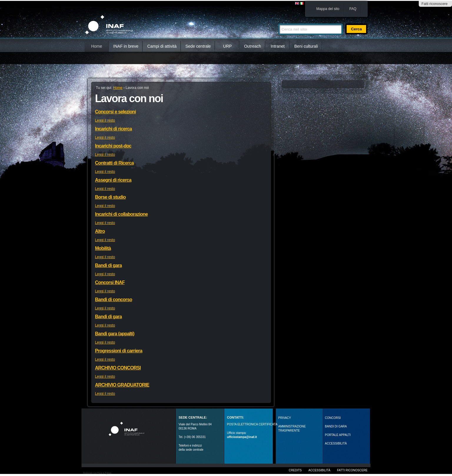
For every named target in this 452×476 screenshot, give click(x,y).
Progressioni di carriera (119, 351)
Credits (295, 470)
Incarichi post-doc (113, 146)
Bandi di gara (108, 265)
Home (97, 46)
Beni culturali (306, 46)
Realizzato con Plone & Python (97, 473)
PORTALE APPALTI (338, 435)
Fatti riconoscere (434, 4)
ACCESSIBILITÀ (336, 443)
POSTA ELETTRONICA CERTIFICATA (252, 424)
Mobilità (103, 248)
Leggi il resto (105, 120)
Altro (100, 231)
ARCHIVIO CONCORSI (118, 368)
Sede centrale (198, 46)
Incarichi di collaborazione (121, 214)
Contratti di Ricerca (114, 163)
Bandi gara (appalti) (115, 334)
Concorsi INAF (110, 282)
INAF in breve (126, 46)
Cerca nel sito (278, 21)
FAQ (353, 9)
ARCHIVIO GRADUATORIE (122, 385)
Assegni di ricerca (113, 180)
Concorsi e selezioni (116, 112)
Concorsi (333, 418)
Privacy (285, 418)
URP (227, 46)
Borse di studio (110, 197)
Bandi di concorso (114, 300)
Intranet (278, 46)
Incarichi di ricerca (113, 129)
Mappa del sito (328, 9)
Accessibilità (319, 470)
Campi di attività (162, 46)
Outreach (252, 46)
